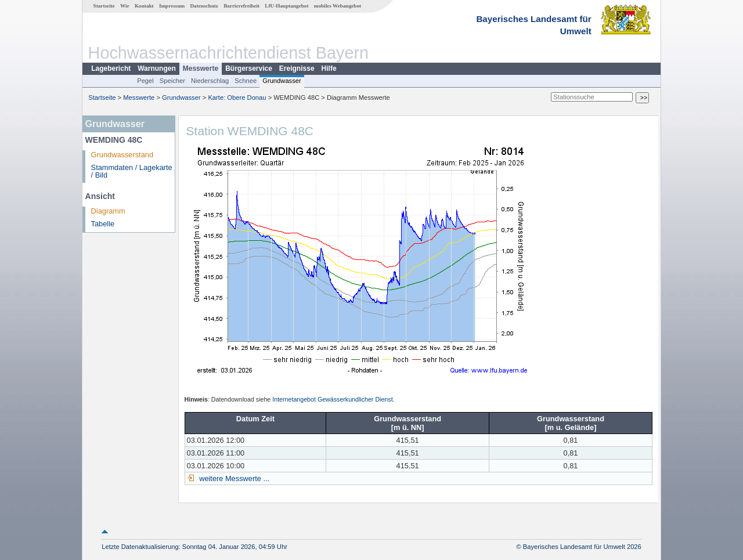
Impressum (172, 6)
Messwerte (201, 68)
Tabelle (103, 224)
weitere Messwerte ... (233, 478)
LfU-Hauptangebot (286, 6)
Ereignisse (297, 68)
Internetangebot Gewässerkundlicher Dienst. (333, 399)
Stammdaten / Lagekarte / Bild (132, 171)
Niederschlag (210, 81)
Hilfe (329, 68)
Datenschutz (204, 6)
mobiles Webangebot (338, 6)
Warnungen (157, 68)
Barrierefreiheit (241, 6)
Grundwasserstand (122, 155)
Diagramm (108, 211)
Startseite (104, 6)
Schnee (246, 81)
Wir (125, 6)
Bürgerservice (249, 68)
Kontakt (144, 6)
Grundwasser (282, 81)
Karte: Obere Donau (237, 97)
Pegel (145, 81)
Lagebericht (111, 68)
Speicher (172, 81)
